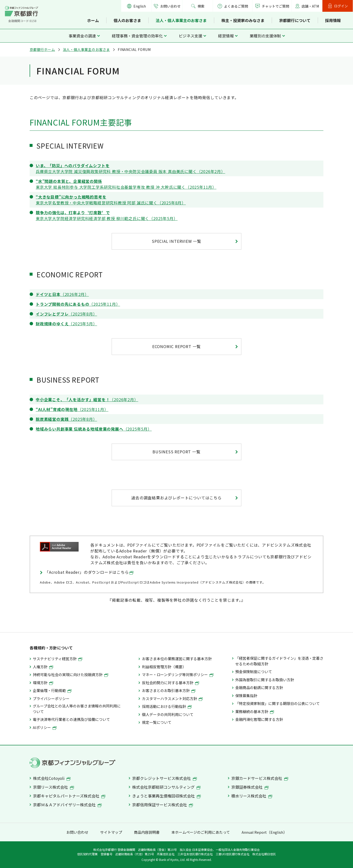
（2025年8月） (66, 314)
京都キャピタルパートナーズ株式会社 (69, 796)
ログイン (341, 6)
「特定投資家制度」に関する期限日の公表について (277, 703)
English (140, 6)
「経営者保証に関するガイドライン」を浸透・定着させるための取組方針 (279, 661)
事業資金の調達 (82, 36)
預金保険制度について (254, 672)
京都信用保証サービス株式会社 (163, 805)
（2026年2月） (62, 294)
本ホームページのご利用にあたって (201, 832)
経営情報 (226, 36)
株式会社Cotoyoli (52, 778)
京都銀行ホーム (42, 49)
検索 (201, 6)
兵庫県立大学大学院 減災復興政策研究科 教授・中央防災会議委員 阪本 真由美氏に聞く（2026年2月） (130, 168)
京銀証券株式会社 (250, 787)
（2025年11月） (78, 304)
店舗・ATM (310, 6)
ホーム (93, 20)
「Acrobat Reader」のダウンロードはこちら (89, 572)
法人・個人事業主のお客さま (181, 20)
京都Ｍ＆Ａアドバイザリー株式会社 (67, 805)
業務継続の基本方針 (255, 711)
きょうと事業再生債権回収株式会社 (166, 796)
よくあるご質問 (233, 6)
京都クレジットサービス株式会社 (165, 778)
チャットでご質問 (275, 6)
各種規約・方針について (51, 648)
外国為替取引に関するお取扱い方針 (265, 680)
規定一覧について (157, 722)
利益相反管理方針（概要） (164, 667)
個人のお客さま (127, 20)
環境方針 (43, 683)
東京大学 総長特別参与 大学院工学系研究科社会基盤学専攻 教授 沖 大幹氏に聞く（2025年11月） (126, 184)
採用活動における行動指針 (167, 706)
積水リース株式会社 (252, 796)
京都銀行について (295, 20)
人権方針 (43, 667)
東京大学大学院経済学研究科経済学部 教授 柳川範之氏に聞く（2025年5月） (107, 215)
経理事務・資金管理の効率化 (137, 36)
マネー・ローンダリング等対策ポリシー (178, 674)
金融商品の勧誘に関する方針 (259, 687)
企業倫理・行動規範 (52, 690)
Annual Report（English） (264, 832)
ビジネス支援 (190, 36)
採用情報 (333, 20)
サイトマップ (111, 832)
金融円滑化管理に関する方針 (259, 719)
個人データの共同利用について (168, 714)
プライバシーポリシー (51, 698)
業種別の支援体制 (265, 36)
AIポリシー (45, 727)
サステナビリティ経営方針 (58, 659)
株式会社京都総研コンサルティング (166, 787)
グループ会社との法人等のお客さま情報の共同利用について (77, 709)
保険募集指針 (246, 696)
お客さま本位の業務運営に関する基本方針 (177, 659)
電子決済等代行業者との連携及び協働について (71, 719)
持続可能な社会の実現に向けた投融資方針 (71, 674)
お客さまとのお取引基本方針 (169, 690)
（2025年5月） (66, 324)
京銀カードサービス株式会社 (260, 778)
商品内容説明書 (147, 832)
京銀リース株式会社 (53, 787)
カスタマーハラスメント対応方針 (172, 698)
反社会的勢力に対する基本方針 (171, 683)
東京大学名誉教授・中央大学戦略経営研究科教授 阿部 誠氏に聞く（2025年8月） (111, 200)
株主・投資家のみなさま (243, 20)
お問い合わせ (170, 6)
